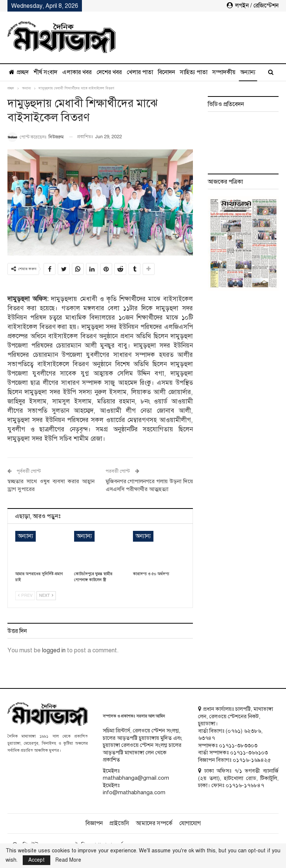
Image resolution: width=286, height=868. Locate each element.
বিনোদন (166, 72)
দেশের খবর (109, 72)
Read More (68, 860)
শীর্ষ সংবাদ (45, 72)
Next (46, 595)
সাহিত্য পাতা (194, 72)
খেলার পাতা (140, 72)
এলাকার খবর (77, 72)
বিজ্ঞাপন (94, 823)
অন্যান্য (220, 72)
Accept (36, 860)
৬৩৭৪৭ (206, 738)
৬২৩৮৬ (252, 731)
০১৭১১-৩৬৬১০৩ (249, 753)
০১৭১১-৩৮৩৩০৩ (238, 745)
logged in (54, 650)
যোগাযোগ (190, 823)
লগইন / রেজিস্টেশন (253, 6)
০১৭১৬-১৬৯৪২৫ (252, 760)
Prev (25, 595)
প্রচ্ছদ (19, 72)
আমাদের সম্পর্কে (154, 823)
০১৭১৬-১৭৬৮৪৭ (245, 785)
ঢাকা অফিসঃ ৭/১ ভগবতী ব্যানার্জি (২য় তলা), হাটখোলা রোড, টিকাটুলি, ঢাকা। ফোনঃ (238, 778)
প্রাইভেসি (119, 823)
